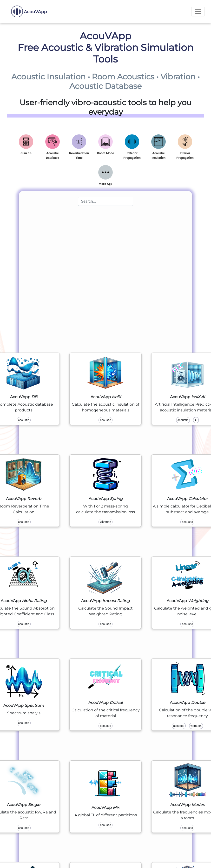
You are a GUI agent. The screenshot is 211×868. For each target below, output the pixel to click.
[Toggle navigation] (198, 12)
